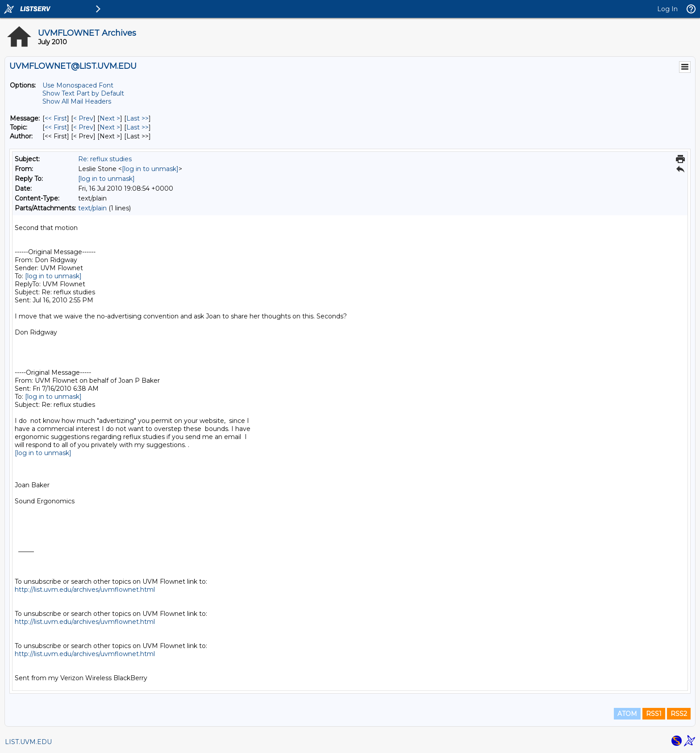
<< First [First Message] (56, 118)
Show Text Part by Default (83, 93)
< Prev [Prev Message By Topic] (83, 127)
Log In (667, 9)
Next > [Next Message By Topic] (110, 127)
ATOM (627, 714)
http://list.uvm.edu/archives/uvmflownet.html (85, 590)
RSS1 (654, 714)
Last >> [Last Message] (137, 118)
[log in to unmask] (150, 169)
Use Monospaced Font (78, 85)
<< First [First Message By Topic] (56, 127)
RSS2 (679, 714)
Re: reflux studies (105, 159)
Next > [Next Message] (110, 118)
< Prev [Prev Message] (83, 118)
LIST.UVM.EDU (28, 742)
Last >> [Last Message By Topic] (137, 127)
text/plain (92, 208)
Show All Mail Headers (77, 101)
